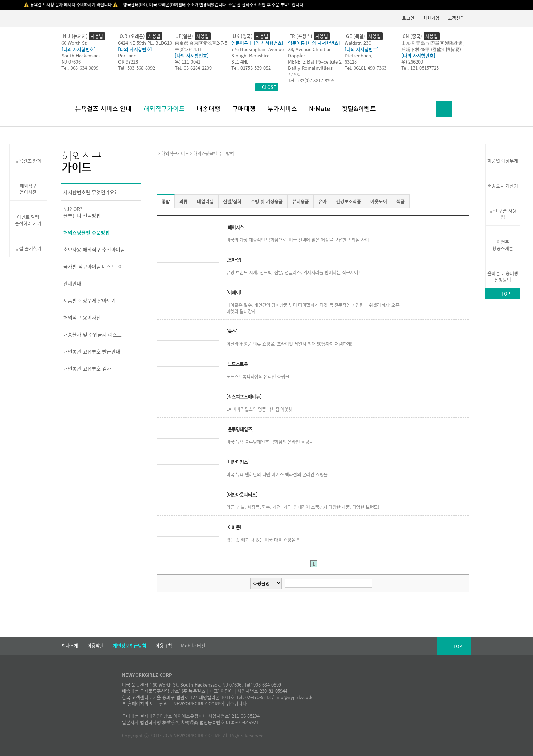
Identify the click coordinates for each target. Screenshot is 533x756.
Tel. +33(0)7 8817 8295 (311, 80)
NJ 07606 (71, 62)
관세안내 (72, 283)
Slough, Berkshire (250, 55)
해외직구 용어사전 (82, 317)
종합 (166, 201)
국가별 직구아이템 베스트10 (92, 266)
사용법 (97, 36)
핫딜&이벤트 (359, 109)
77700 (294, 74)
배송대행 (208, 109)
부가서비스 (282, 109)
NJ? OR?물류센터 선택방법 (82, 212)
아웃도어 (379, 201)
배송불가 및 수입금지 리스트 (92, 334)
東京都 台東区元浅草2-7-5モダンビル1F (201, 46)
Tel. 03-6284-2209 (193, 68)
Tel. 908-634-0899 (80, 68)
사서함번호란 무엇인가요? (90, 192)
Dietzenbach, (359, 55)
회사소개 (70, 646)
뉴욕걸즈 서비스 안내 (103, 109)
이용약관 (96, 646)
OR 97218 (128, 62)
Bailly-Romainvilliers (310, 68)
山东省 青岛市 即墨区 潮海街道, (433, 43)
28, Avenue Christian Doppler (310, 52)
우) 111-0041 (188, 62)
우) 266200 (412, 62)
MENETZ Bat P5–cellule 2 (315, 62)
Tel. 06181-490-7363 (366, 68)
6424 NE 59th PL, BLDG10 (145, 43)
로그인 (408, 18)
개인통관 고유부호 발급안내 (92, 351)
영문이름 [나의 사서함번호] (257, 43)
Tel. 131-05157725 (420, 68)
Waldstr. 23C (358, 43)
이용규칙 (164, 646)
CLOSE (269, 87)
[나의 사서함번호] (79, 49)
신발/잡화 (232, 201)
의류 (183, 201)
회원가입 (431, 18)
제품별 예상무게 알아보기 (89, 300)
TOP (506, 294)
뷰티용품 (301, 201)
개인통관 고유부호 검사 (87, 368)
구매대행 (244, 109)
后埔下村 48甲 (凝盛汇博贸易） (433, 49)
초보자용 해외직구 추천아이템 (94, 249)
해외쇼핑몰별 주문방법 (87, 232)
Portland (127, 55)
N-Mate (319, 109)
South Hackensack (81, 55)
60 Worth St (74, 43)
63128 (351, 62)
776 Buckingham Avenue (258, 49)
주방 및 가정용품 (267, 201)
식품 (401, 201)
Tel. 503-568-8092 (137, 68)
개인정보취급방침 (130, 646)
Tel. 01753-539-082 (251, 68)
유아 (322, 201)
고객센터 (456, 18)
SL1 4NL (240, 62)
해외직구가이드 (164, 109)
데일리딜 (205, 201)
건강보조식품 (348, 201)
